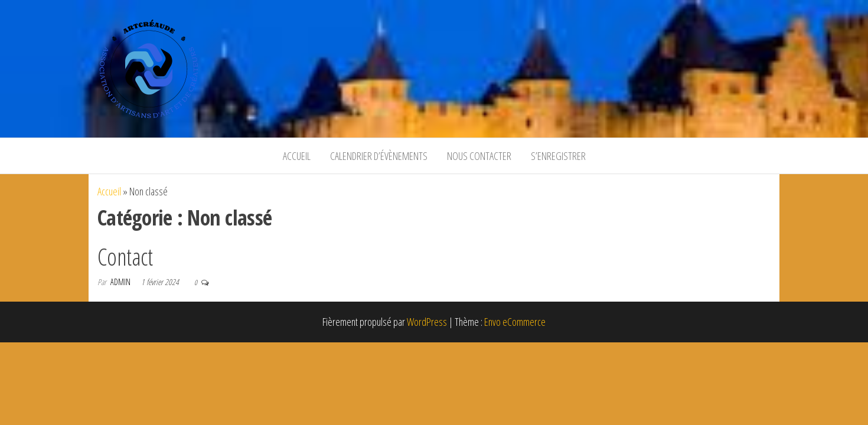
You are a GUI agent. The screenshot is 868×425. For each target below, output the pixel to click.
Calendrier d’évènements (379, 156)
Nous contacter (479, 156)
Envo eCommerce (515, 322)
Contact (125, 256)
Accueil (297, 156)
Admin (121, 282)
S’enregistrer (558, 156)
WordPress (427, 322)
